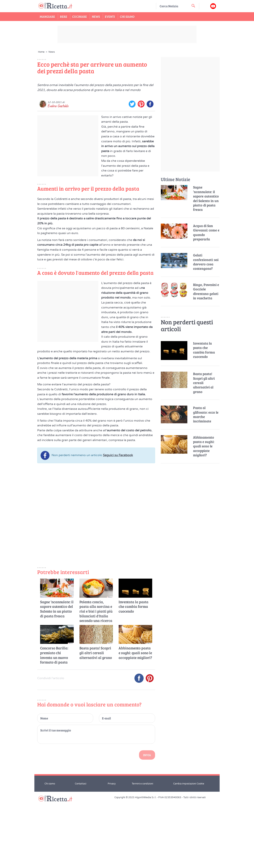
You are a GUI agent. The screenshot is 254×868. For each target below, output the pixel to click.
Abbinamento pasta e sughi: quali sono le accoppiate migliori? (135, 719)
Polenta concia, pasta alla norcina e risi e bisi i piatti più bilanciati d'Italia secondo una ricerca (96, 678)
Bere (64, 17)
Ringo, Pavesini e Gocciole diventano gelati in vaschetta (206, 291)
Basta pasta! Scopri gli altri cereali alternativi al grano (96, 719)
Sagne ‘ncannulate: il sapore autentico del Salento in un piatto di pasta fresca (57, 675)
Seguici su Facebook (118, 522)
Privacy (112, 850)
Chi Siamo (127, 17)
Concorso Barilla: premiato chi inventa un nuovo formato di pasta (54, 722)
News (96, 17)
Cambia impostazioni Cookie (189, 850)
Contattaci (81, 850)
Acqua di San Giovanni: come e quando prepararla (206, 232)
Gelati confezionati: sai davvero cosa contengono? (206, 262)
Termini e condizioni (142, 850)
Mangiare (47, 17)
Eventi (110, 17)
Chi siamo (50, 850)
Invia (147, 821)
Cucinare (80, 17)
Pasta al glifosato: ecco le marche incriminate (206, 414)
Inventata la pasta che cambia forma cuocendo (133, 673)
